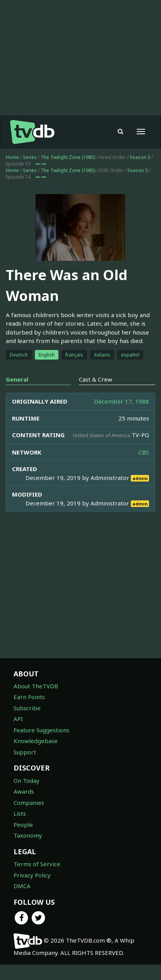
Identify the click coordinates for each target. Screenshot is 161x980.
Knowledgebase (36, 741)
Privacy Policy (32, 875)
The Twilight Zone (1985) (68, 157)
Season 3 (140, 157)
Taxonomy (28, 835)
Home (12, 157)
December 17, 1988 (122, 401)
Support (25, 752)
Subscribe (27, 708)
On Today (27, 781)
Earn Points (29, 697)
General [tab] (17, 379)
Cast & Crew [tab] (96, 379)
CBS (144, 452)
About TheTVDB (36, 686)
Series (30, 157)
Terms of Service (37, 864)
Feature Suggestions (41, 730)
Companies (29, 803)
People (23, 825)
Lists (20, 813)
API (18, 719)
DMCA (22, 886)
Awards (24, 791)
